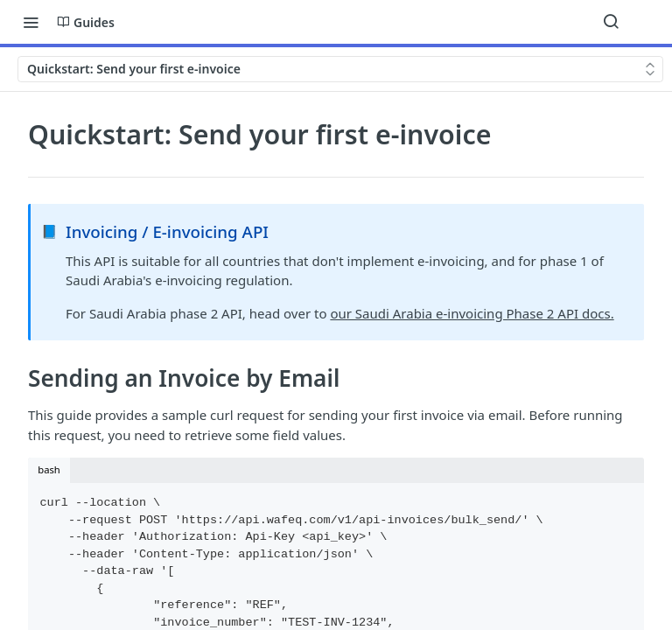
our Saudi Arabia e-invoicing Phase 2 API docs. (472, 313)
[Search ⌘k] (611, 22)
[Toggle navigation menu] (31, 22)
